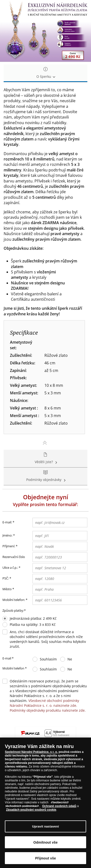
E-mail (8, 658)
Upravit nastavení (45, 827)
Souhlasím (48, 659)
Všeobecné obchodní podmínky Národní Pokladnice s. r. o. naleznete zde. (44, 703)
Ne (70, 659)
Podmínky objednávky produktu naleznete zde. (48, 710)
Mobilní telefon (15, 668)
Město (7, 589)
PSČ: (6, 578)
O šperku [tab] (45, 73)
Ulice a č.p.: (10, 568)
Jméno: (7, 535)
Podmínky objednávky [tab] (45, 476)
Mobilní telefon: (14, 600)
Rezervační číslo (14, 557)
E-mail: (8, 522)
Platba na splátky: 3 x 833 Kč (33, 624)
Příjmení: (9, 546)
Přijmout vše (46, 859)
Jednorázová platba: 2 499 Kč (33, 618)
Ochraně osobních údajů (59, 807)
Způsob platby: (13, 610)
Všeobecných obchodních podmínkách (37, 805)
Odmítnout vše (46, 843)
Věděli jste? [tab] (45, 458)
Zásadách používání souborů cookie (31, 811)
